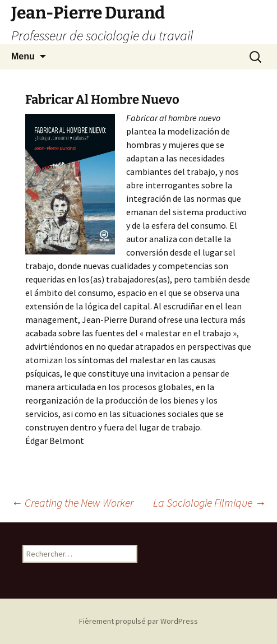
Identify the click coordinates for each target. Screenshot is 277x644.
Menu (23, 56)
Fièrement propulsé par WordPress (138, 621)
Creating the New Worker (72, 502)
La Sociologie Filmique (209, 502)
